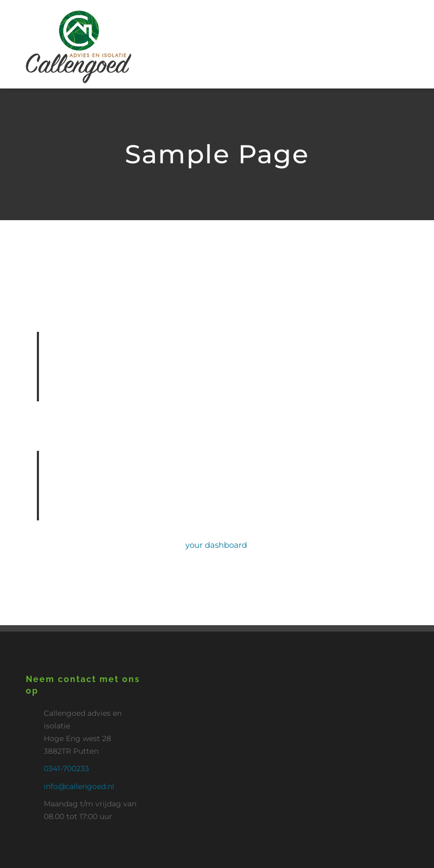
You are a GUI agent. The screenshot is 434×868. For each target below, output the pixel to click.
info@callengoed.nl (79, 786)
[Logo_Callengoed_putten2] (78, 14)
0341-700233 (66, 768)
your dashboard (216, 545)
